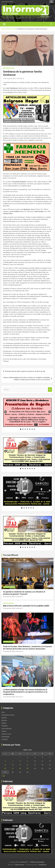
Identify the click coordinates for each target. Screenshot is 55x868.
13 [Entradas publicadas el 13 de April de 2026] (5, 765)
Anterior (6, 412)
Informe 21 (21, 79)
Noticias (4, 720)
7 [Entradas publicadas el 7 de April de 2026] (13, 761)
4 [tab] (27, 429)
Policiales (5, 726)
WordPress (43, 865)
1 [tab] (21, 429)
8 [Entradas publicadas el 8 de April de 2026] (20, 761)
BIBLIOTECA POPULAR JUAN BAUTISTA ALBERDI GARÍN (26, 606)
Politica (4, 723)
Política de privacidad (37, 862)
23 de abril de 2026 (9, 597)
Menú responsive (51, 2)
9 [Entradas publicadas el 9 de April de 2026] (27, 761)
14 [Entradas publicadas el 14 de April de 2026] (13, 765)
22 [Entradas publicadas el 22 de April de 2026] (20, 768)
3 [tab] (25, 429)
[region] (27, 412)
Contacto (5, 739)
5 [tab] (30, 429)
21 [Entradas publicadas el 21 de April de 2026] (13, 768)
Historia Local (9, 68)
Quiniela (4, 718)
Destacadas (5, 737)
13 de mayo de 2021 (9, 79)
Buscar (50, 390)
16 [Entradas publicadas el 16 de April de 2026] (27, 765)
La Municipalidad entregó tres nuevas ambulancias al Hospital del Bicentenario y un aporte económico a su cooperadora (25, 692)
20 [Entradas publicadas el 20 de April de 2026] (5, 768)
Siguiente (49, 412)
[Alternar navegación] (4, 24)
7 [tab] (34, 429)
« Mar (3, 776)
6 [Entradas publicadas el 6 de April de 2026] (5, 761)
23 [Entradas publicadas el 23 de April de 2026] (27, 768)
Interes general (9, 587)
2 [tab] (23, 429)
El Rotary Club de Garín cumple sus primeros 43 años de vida (25, 371)
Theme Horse (19, 865)
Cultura (4, 731)
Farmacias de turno (8, 715)
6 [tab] (32, 429)
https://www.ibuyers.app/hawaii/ (14, 257)
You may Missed (10, 555)
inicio (3, 712)
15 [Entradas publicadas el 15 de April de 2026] (20, 765)
